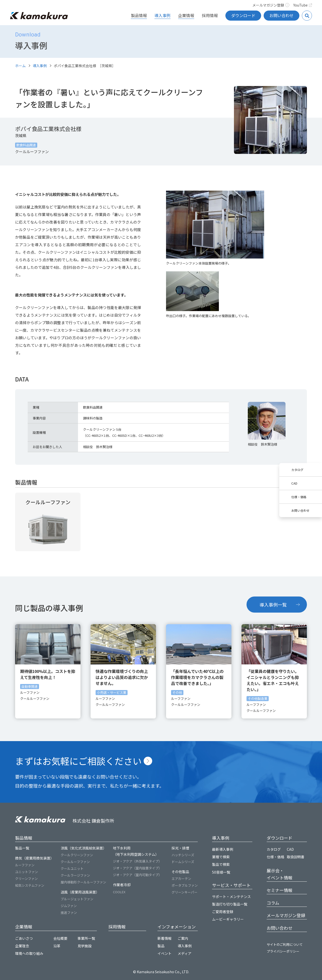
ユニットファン (27, 872)
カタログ (297, 470)
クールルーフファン (75, 862)
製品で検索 (221, 864)
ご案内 (183, 938)
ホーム (20, 66)
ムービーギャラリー (228, 919)
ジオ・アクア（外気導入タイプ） (137, 861)
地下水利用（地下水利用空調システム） (136, 851)
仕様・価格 (299, 497)
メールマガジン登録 (271, 5)
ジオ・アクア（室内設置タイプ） (137, 868)
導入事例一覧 (273, 605)
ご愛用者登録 (223, 912)
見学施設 (85, 946)
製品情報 (139, 15)
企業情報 (186, 15)
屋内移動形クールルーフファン (83, 882)
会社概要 (60, 938)
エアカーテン (181, 879)
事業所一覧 (86, 938)
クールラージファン (75, 875)
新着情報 (165, 938)
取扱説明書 (296, 857)
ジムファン (69, 906)
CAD (294, 483)
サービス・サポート (231, 885)
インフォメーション (177, 927)
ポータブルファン (185, 885)
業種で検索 (221, 857)
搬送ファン (69, 912)
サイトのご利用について (285, 944)
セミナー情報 (279, 890)
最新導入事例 (223, 849)
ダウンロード (243, 15)
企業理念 (22, 946)
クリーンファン (26, 879)
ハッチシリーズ (183, 855)
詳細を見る (48, 522)
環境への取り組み (29, 953)
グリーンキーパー (185, 892)
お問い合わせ (281, 15)
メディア (185, 953)
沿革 (57, 946)
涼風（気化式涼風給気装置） (84, 848)
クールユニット (72, 868)
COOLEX (119, 892)
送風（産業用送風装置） (80, 892)
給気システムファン (30, 885)
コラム (273, 903)
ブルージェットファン (77, 899)
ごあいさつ (24, 938)
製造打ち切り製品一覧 (230, 904)
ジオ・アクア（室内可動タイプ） (137, 875)
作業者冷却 (122, 885)
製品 (161, 946)
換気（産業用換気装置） (34, 858)
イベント (165, 953)
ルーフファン (25, 865)
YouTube (303, 5)
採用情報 (210, 15)
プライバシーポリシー (283, 951)
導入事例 (163, 15)
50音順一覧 (221, 872)
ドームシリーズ (183, 862)
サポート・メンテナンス (231, 897)
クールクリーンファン (77, 855)
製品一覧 (22, 848)
